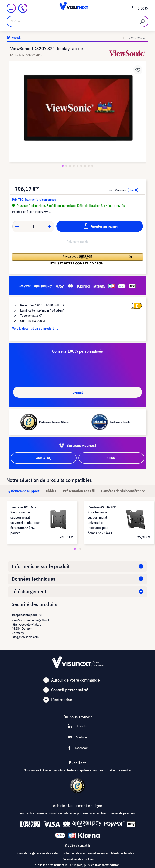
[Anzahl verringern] (17, 226)
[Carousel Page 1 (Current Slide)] (75, 549)
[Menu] (11, 8)
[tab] (23, 491)
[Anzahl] (33, 226)
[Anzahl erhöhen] (50, 226)
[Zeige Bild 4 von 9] (74, 166)
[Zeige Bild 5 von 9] (77, 166)
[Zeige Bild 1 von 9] (63, 166)
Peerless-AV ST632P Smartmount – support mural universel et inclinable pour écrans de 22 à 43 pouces (102, 520)
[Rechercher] (143, 21)
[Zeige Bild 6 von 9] (81, 166)
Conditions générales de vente (38, 853)
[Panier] (139, 8)
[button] (77, 259)
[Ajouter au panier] (100, 226)
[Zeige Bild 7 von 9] (85, 166)
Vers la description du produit (36, 328)
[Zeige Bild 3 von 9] (70, 166)
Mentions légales (123, 853)
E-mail (77, 392)
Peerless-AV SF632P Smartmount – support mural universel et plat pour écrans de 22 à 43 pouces (25, 520)
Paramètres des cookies (78, 859)
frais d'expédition (107, 865)
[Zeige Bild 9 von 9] (92, 166)
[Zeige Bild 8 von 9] (89, 166)
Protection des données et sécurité (84, 853)
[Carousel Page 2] (80, 549)
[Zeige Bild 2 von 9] (66, 166)
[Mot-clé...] (72, 21)
